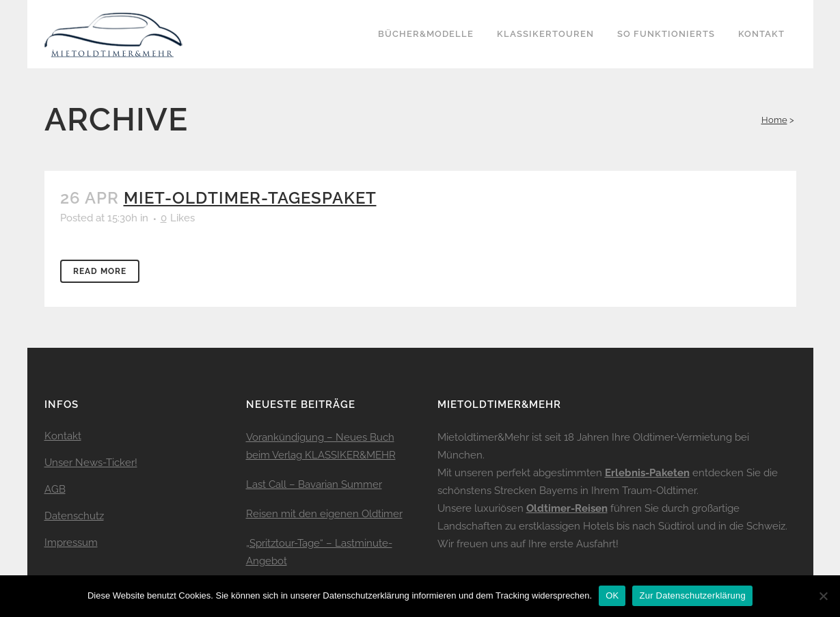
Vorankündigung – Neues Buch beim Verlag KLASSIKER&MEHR (321, 446)
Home (774, 120)
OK (612, 595)
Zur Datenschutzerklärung (692, 595)
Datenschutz (74, 516)
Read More (100, 271)
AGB (55, 489)
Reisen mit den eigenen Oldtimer (324, 514)
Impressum (71, 543)
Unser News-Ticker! (91, 463)
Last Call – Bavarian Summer (314, 484)
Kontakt (63, 436)
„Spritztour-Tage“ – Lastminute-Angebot (319, 552)
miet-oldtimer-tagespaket (250, 198)
